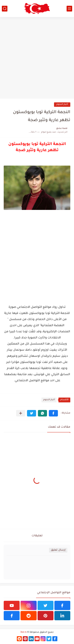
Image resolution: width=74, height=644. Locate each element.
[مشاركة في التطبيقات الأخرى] (21, 413)
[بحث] (5, 9)
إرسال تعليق (58, 550)
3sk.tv (23, 632)
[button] (53, 413)
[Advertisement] (37, 58)
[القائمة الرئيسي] (69, 9)
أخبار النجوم (62, 104)
